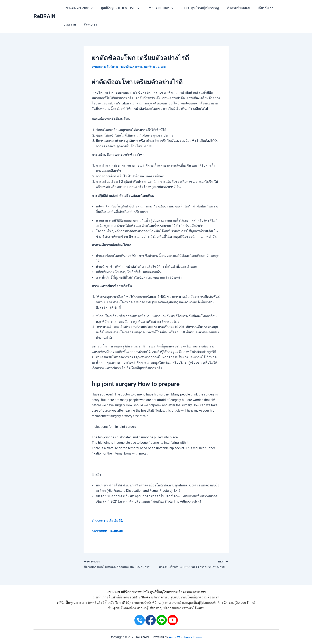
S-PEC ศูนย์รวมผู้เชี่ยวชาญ (194, 8)
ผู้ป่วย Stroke (142, 598)
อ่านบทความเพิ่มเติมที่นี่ (109, 521)
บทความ (69, 24)
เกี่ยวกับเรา (257, 8)
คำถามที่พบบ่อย (231, 8)
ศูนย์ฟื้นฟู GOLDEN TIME (118, 8)
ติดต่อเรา (88, 24)
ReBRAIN (44, 16)
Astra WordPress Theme (186, 637)
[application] (90, 8)
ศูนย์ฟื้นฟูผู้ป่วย (197, 603)
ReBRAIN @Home (77, 8)
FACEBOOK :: (101, 531)
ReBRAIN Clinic (157, 8)
